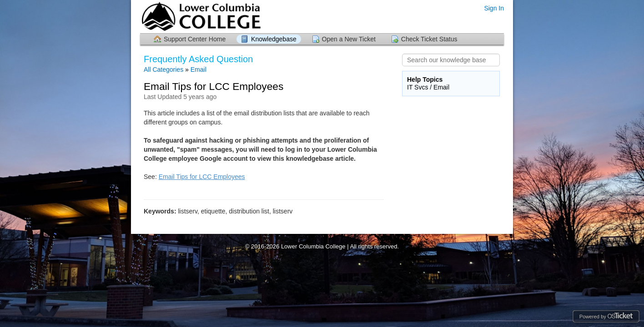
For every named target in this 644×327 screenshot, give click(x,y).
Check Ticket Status (429, 39)
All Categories (164, 69)
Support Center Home (195, 39)
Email (199, 69)
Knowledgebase (274, 39)
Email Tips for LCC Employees (202, 177)
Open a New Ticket (349, 39)
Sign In (494, 8)
